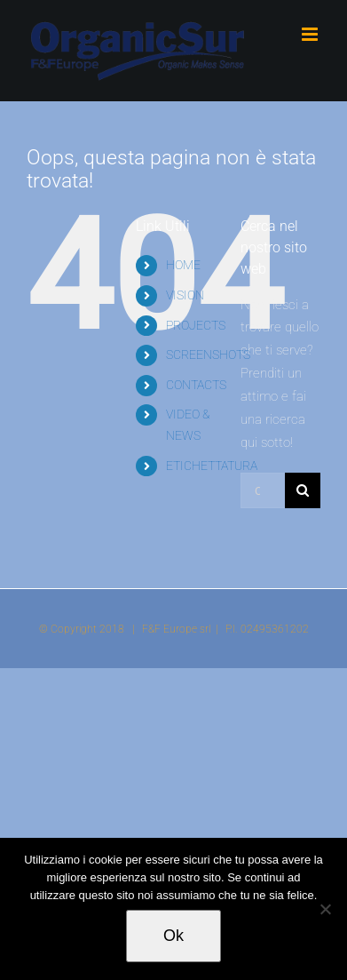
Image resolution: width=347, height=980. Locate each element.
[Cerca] (303, 490)
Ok (173, 936)
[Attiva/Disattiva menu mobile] (311, 34)
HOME (183, 265)
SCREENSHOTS (208, 355)
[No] (325, 909)
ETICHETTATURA (212, 466)
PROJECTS (196, 325)
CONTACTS (196, 385)
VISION (185, 295)
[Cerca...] (263, 490)
